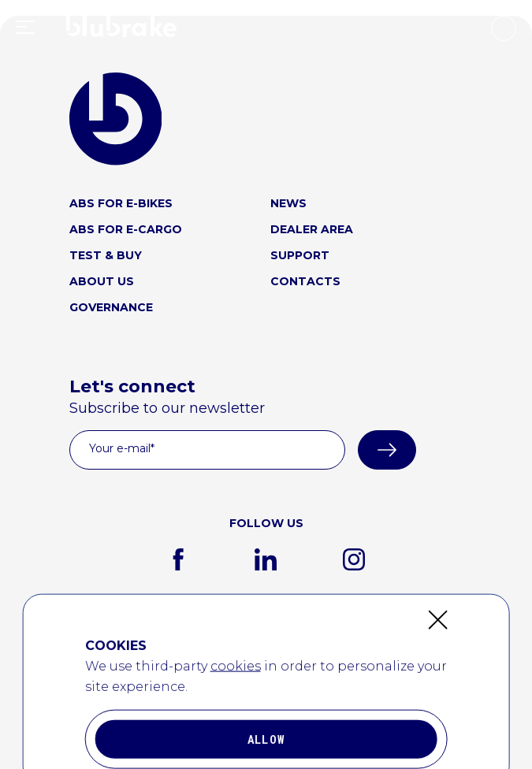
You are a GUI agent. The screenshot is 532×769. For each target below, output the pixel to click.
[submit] (387, 450)
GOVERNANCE (111, 307)
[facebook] (178, 559)
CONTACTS (305, 281)
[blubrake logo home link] (116, 119)
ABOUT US (102, 281)
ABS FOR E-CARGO (126, 229)
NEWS (288, 203)
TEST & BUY (106, 255)
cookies (236, 760)
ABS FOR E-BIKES (121, 203)
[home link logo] (121, 30)
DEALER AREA (312, 229)
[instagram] (354, 559)
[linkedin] (266, 559)
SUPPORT (300, 255)
